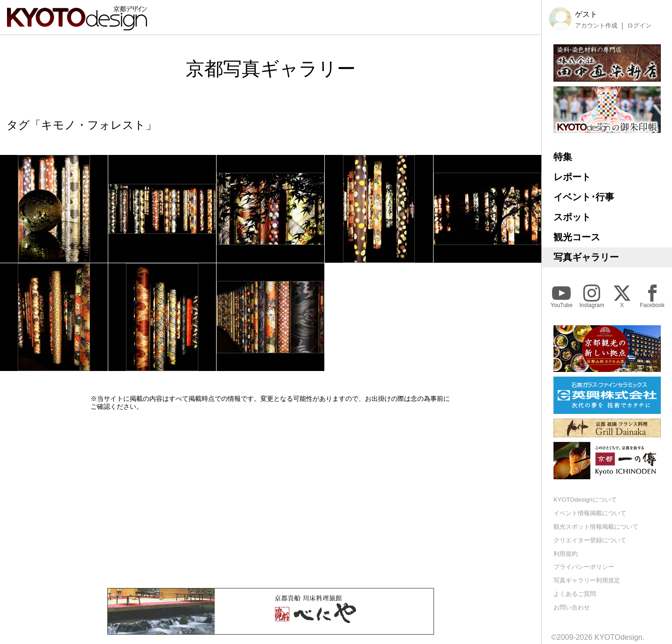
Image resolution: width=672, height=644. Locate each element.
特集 (563, 157)
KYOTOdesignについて (585, 500)
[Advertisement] (271, 499)
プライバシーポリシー (584, 567)
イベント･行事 (584, 197)
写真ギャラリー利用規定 (587, 580)
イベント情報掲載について (590, 513)
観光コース (577, 237)
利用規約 (566, 554)
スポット (572, 217)
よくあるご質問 (575, 594)
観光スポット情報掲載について (596, 527)
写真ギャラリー (586, 257)
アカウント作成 (596, 26)
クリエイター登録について (590, 540)
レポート (572, 177)
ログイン (639, 26)
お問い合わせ (572, 607)
